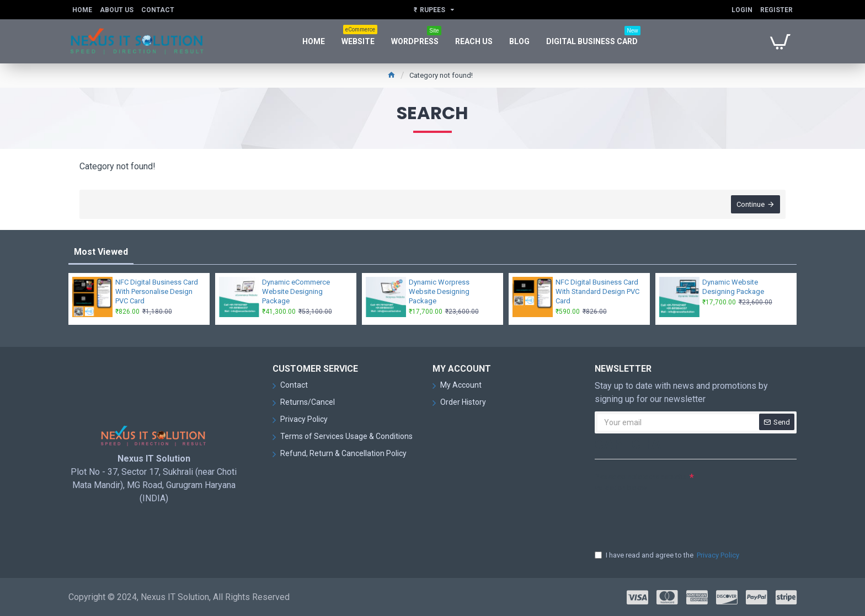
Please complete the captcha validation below (641, 482)
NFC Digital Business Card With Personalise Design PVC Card (157, 291)
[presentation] (672, 516)
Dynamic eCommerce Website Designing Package (296, 291)
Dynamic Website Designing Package (733, 287)
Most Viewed (101, 252)
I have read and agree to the (668, 555)
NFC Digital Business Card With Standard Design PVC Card (597, 291)
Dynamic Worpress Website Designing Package (439, 291)
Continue (751, 204)
